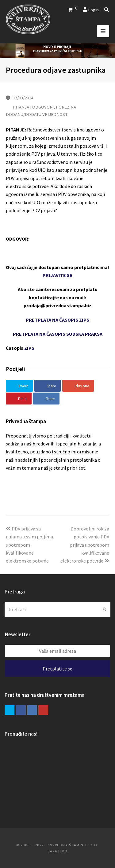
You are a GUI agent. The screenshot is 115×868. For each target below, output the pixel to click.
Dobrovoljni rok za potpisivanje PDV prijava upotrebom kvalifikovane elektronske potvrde (85, 545)
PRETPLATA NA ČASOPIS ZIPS (57, 320)
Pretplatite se (57, 669)
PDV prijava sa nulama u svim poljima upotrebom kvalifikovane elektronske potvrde (29, 545)
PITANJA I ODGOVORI (33, 107)
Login (93, 10)
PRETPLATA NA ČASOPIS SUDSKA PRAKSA (58, 334)
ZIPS (29, 348)
